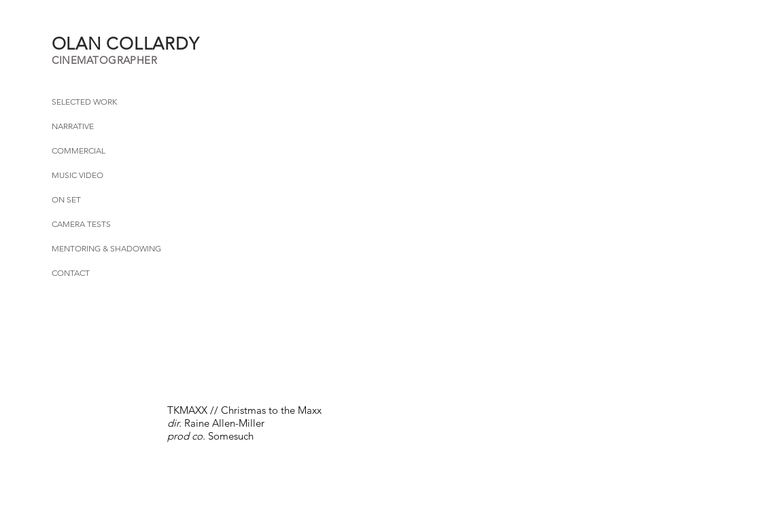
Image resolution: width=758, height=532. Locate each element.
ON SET (66, 199)
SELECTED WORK (84, 102)
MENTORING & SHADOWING (106, 248)
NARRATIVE (73, 126)
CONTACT (71, 273)
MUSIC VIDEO (77, 175)
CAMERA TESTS (81, 224)
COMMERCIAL (79, 150)
